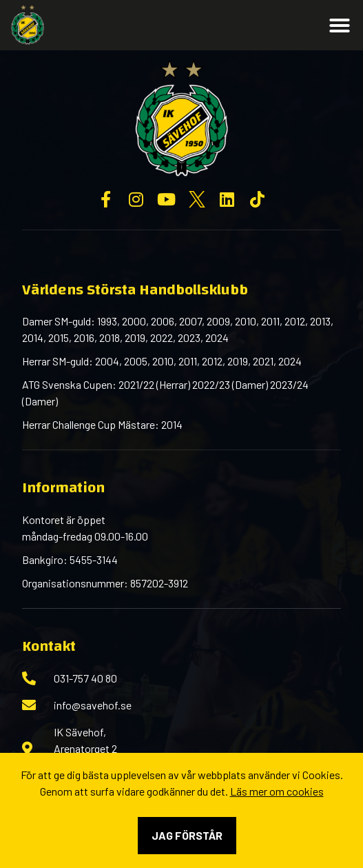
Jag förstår (187, 835)
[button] (340, 26)
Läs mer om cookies (277, 791)
